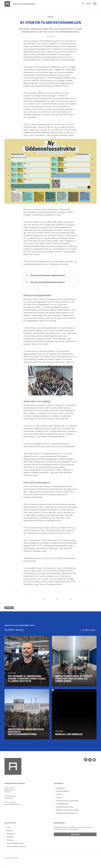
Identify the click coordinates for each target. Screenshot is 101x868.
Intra (9, 828)
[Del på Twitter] (44, 599)
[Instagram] (90, 760)
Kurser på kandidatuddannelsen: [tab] (45, 282)
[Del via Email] (71, 599)
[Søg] (83, 3)
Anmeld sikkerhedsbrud (16, 846)
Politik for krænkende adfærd (68, 810)
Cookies (59, 797)
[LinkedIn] (86, 760)
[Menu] (95, 3)
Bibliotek (10, 837)
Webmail (10, 840)
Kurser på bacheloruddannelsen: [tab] (46, 275)
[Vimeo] (94, 760)
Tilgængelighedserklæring (66, 813)
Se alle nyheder (89, 630)
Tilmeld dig (75, 834)
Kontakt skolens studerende (67, 801)
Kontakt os (60, 788)
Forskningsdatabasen (15, 843)
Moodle (10, 831)
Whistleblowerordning (65, 807)
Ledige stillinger (62, 791)
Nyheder (50, 17)
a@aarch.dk (9, 798)
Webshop (11, 834)
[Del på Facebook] (30, 599)
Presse (59, 794)
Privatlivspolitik (62, 804)
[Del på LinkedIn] (57, 599)
